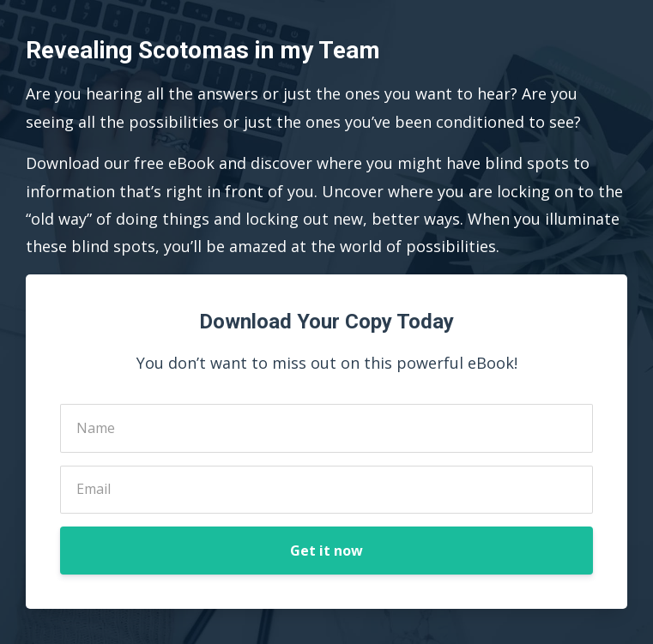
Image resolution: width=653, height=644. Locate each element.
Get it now (326, 551)
